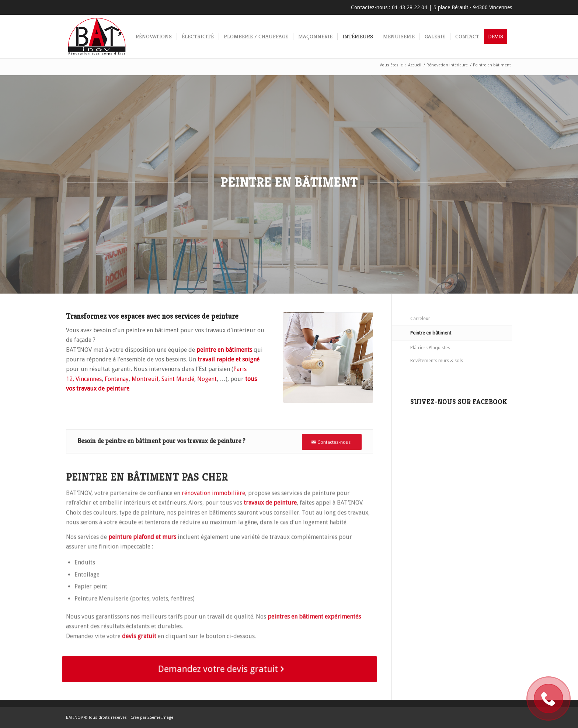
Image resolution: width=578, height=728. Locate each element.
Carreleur (420, 318)
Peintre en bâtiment (431, 333)
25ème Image (160, 717)
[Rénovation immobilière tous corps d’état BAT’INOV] (97, 37)
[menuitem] (154, 37)
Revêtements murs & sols (437, 360)
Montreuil (145, 379)
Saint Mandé (178, 379)
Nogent (207, 379)
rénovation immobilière (213, 521)
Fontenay (117, 379)
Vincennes (89, 379)
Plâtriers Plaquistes (430, 348)
